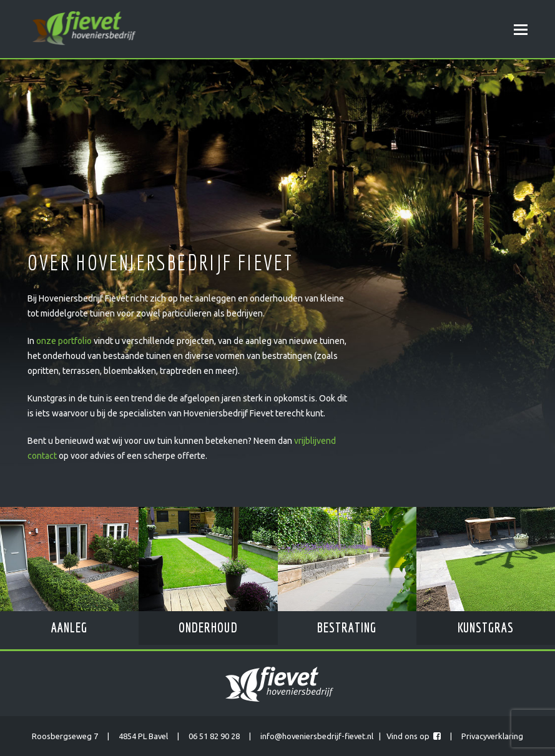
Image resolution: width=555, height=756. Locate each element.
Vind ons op (414, 736)
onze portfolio (64, 341)
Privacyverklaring (492, 736)
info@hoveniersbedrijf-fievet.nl (317, 736)
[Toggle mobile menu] (521, 29)
